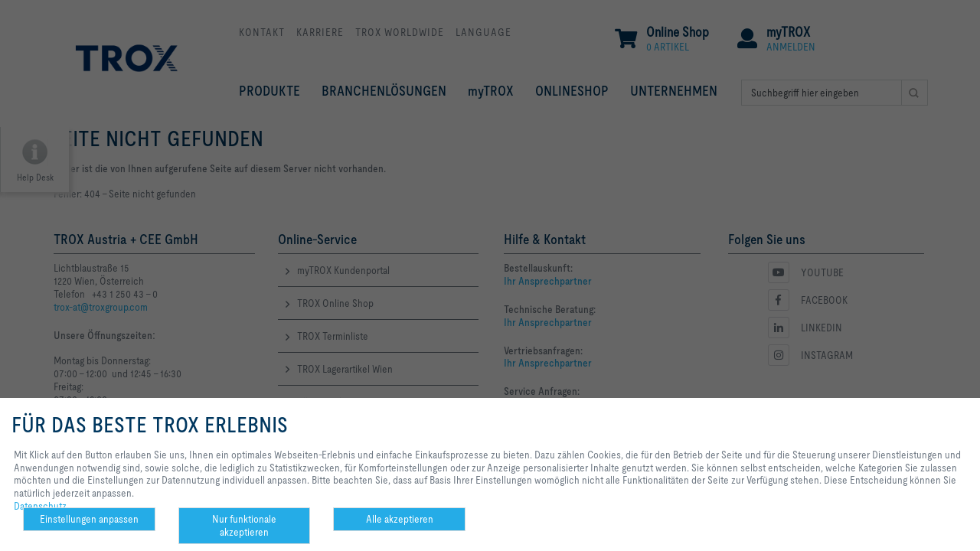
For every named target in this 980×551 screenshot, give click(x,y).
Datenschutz (40, 506)
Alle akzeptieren (400, 519)
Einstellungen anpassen (89, 519)
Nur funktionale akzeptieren (244, 525)
